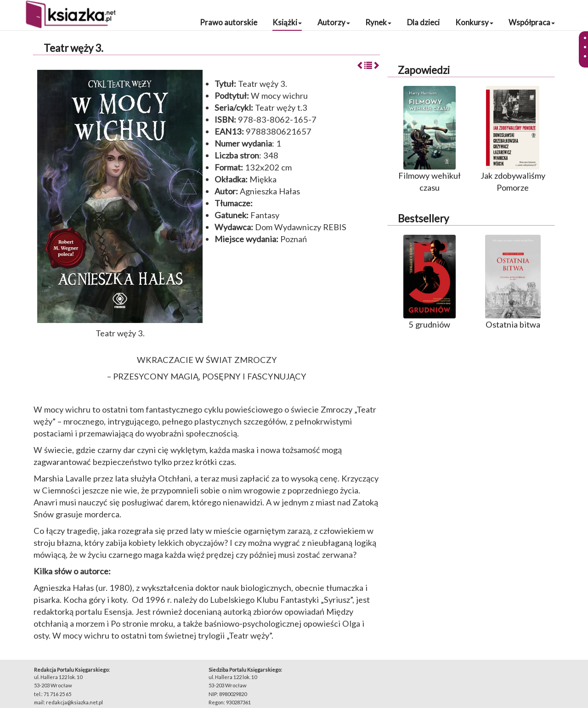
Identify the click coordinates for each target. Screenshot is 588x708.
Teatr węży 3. (73, 48)
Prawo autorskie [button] (229, 22)
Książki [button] (287, 22)
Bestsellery (423, 218)
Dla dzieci (423, 22)
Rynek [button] (378, 22)
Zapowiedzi (424, 70)
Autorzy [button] (334, 22)
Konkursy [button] (474, 22)
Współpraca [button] (532, 22)
